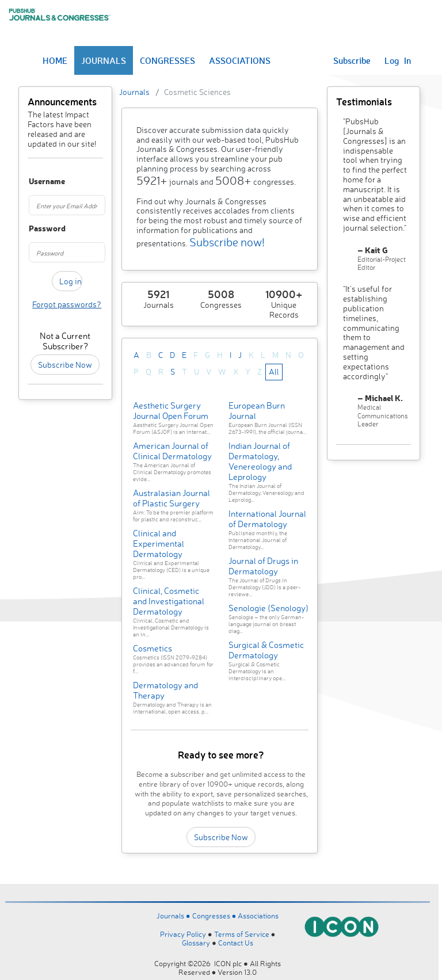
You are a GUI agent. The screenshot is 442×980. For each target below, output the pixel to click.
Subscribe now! (227, 242)
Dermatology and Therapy (165, 690)
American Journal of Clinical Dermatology (172, 451)
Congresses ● (215, 916)
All (274, 371)
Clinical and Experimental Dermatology (159, 544)
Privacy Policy (183, 934)
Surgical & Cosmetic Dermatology (266, 650)
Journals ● (174, 916)
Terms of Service (242, 934)
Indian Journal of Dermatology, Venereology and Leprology (260, 461)
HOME (55, 60)
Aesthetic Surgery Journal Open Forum (171, 411)
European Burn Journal (257, 411)
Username (34, 182)
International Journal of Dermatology (267, 519)
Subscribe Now (65, 365)
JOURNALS (104, 60)
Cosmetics (153, 648)
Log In (398, 60)
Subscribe (352, 60)
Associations (258, 916)
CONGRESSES (167, 60)
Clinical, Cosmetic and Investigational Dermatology (169, 601)
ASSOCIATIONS (240, 60)
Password (34, 229)
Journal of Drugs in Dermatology (263, 566)
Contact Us (236, 943)
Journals (134, 92)
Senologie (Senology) (268, 608)
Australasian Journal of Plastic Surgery (172, 498)
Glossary (196, 943)
